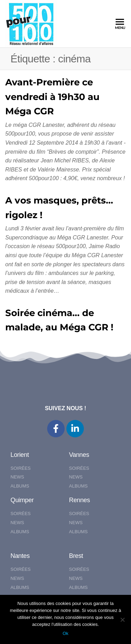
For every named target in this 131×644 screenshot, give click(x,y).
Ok (65, 633)
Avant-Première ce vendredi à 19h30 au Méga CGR (52, 97)
